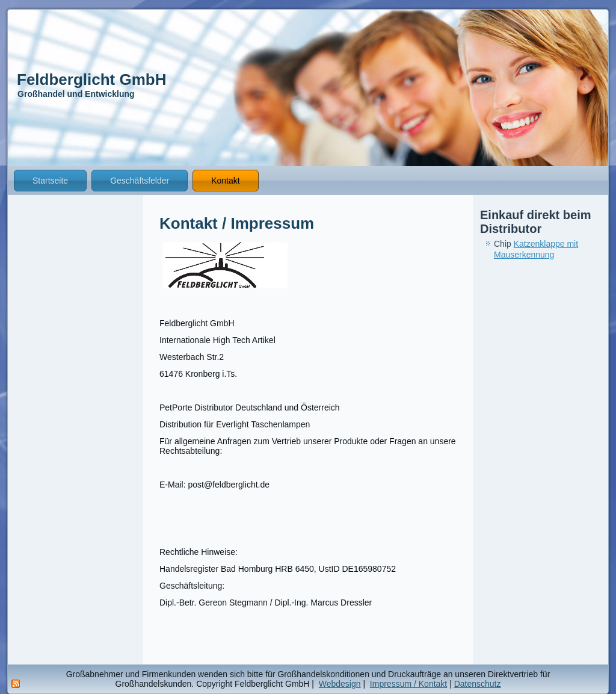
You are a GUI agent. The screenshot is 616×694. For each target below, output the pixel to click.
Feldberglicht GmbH (91, 79)
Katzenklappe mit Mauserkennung (536, 249)
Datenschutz (478, 684)
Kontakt (225, 181)
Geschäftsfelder (140, 181)
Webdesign (340, 684)
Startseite (50, 181)
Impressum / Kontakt (408, 684)
